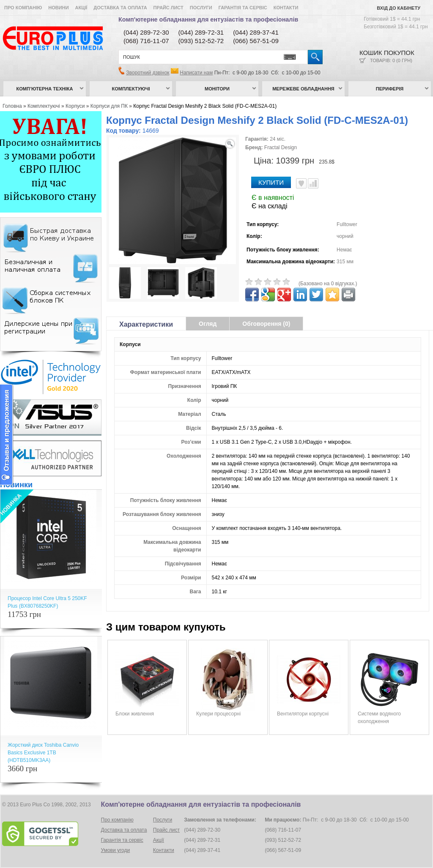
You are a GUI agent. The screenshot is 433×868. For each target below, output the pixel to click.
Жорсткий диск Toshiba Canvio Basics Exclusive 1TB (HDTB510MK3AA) (43, 753)
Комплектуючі (131, 89)
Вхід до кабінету (399, 8)
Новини (58, 8)
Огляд (208, 324)
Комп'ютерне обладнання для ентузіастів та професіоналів (208, 19)
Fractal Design (281, 147)
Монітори (217, 89)
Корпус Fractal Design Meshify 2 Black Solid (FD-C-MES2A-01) (205, 106)
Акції (81, 8)
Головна (12, 106)
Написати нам (196, 73)
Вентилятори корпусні (303, 714)
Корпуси (75, 106)
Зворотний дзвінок (148, 73)
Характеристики (146, 324)
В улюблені (301, 183)
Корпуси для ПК (109, 106)
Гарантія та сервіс (243, 8)
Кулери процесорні (218, 714)
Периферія (390, 89)
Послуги (201, 8)
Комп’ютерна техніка (45, 89)
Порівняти (313, 183)
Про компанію (23, 8)
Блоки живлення (135, 714)
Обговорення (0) (266, 324)
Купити (271, 182)
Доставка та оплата (120, 8)
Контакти (286, 8)
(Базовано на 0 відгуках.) (328, 284)
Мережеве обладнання (303, 89)
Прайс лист (169, 8)
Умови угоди (116, 850)
